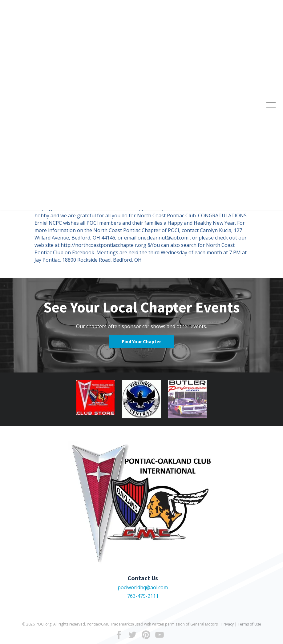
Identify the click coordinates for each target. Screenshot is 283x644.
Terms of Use (249, 624)
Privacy (228, 624)
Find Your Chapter (141, 341)
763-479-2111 (143, 596)
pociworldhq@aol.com (143, 587)
